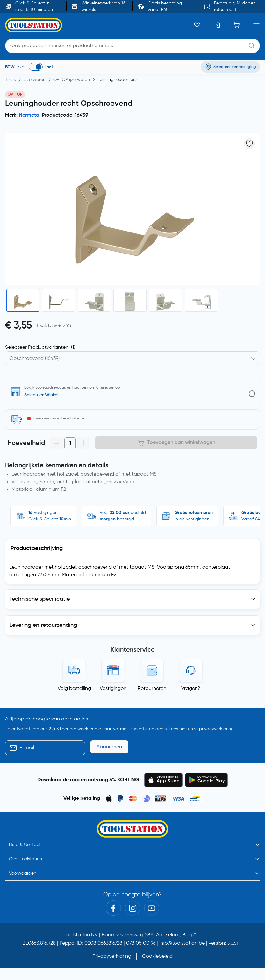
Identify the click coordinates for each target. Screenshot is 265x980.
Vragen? (191, 689)
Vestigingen (113, 689)
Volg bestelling (74, 689)
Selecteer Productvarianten (40, 347)
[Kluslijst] (197, 25)
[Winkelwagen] (237, 25)
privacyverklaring (216, 729)
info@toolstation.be (182, 943)
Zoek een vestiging (43, 395)
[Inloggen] (217, 25)
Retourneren (152, 689)
